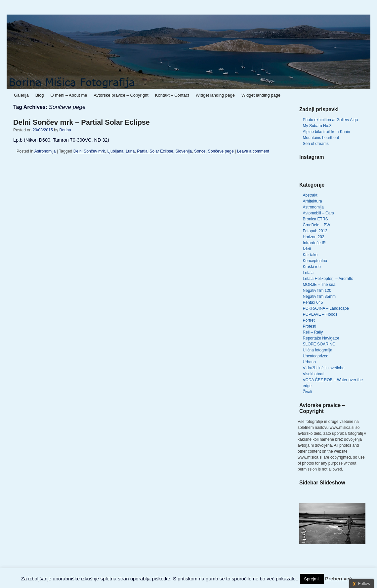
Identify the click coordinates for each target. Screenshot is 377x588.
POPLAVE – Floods (320, 314)
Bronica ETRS (315, 219)
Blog (40, 95)
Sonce (200, 151)
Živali (308, 392)
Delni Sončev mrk (89, 151)
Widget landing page (215, 95)
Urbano (309, 362)
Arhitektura (313, 201)
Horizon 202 (314, 237)
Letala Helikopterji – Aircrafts (328, 279)
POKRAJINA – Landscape (326, 308)
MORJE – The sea (319, 285)
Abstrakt (310, 195)
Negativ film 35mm (319, 296)
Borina (65, 130)
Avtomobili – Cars (318, 213)
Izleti (307, 249)
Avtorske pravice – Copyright (121, 95)
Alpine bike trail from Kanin (327, 132)
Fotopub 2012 (315, 231)
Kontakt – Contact (172, 95)
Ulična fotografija (318, 350)
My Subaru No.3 (317, 126)
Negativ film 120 (317, 291)
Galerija (21, 95)
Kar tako (310, 255)
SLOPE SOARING (319, 344)
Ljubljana (115, 151)
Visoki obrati (314, 374)
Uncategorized (316, 356)
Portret (309, 320)
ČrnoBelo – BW (317, 225)
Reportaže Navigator (321, 338)
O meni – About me (69, 95)
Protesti (310, 326)
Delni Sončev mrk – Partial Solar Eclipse (82, 122)
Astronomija (45, 151)
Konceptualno (315, 261)
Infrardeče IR (314, 243)
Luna (130, 151)
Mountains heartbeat (321, 138)
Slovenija (184, 151)
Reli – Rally (313, 332)
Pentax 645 (313, 302)
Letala (308, 273)
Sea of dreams (316, 144)
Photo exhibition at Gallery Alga (331, 120)
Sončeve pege (221, 151)
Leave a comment (253, 151)
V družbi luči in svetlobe (324, 368)
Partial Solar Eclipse (155, 151)
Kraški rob (312, 267)
